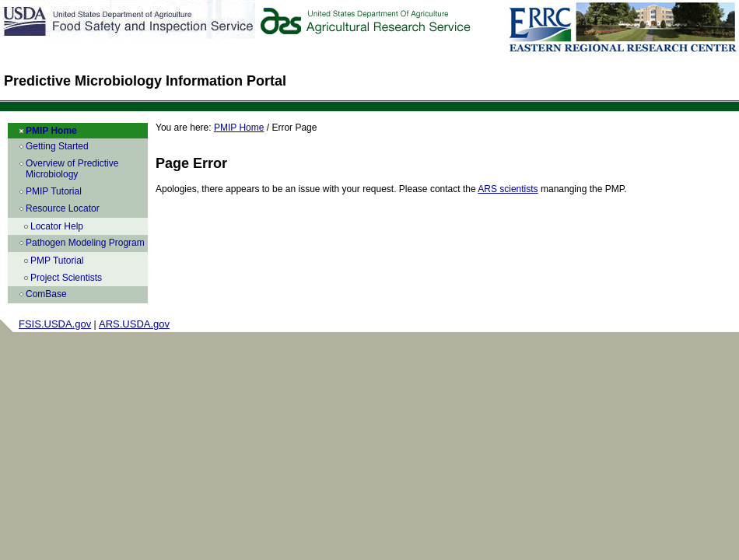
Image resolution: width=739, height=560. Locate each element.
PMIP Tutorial (54, 191)
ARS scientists (508, 189)
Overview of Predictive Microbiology (72, 169)
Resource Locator (63, 208)
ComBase (46, 294)
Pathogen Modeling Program (85, 243)
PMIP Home (51, 131)
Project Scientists (66, 278)
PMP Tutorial (57, 261)
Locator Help (57, 226)
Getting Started (57, 146)
